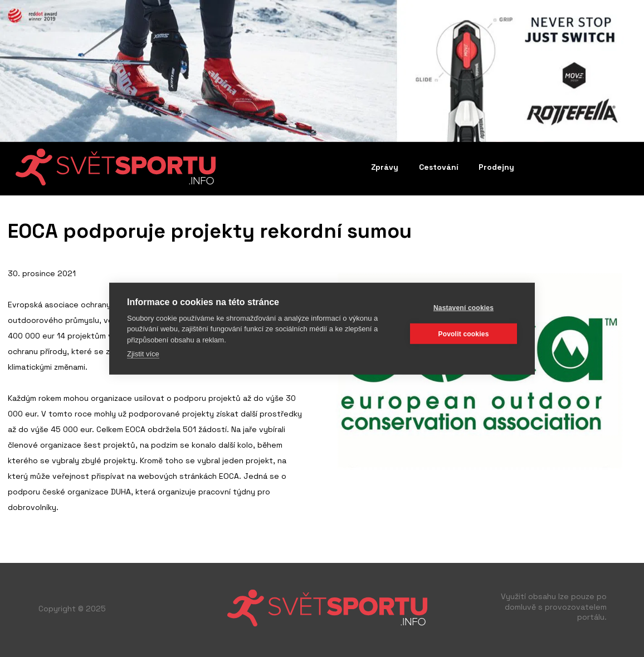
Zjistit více (143, 354)
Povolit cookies (463, 334)
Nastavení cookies (464, 307)
